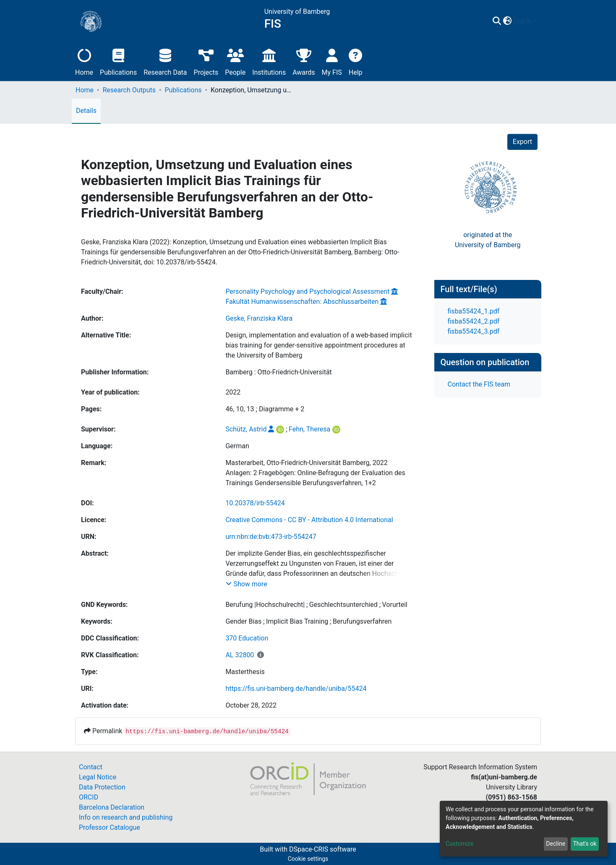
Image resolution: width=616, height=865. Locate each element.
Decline (556, 844)
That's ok (585, 844)
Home (84, 61)
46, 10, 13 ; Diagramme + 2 (265, 409)
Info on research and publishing (126, 817)
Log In (522, 21)
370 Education (247, 638)
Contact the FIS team (479, 384)
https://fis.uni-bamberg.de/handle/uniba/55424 (296, 689)
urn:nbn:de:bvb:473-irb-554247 (271, 537)
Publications (118, 61)
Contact (91, 767)
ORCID (89, 797)
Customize (459, 844)
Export (522, 142)
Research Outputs (129, 90)
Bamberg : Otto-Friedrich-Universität (278, 372)
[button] (507, 21)
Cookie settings (308, 859)
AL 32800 (240, 655)
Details (86, 111)
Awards (304, 61)
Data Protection (102, 787)
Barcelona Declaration (112, 807)
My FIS (332, 61)
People (235, 61)
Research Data (165, 61)
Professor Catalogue (110, 827)
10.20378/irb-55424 (255, 503)
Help (356, 61)
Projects (206, 61)
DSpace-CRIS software (323, 849)
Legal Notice (98, 777)
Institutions (269, 61)
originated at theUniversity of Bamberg (488, 240)
